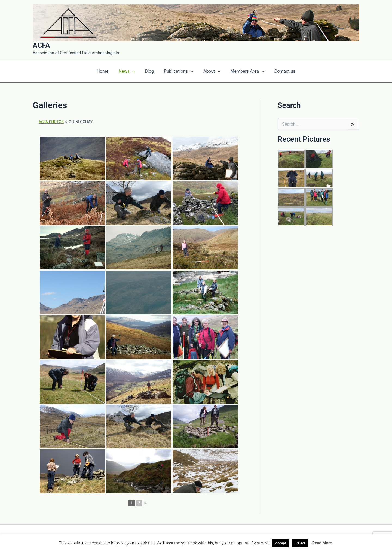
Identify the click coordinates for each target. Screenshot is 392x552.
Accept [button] (281, 543)
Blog (151, 71)
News (130, 71)
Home (107, 71)
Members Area (244, 71)
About (210, 71)
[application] (135, 71)
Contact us (281, 71)
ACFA (41, 45)
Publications (179, 71)
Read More (322, 543)
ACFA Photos (51, 122)
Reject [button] (300, 543)
